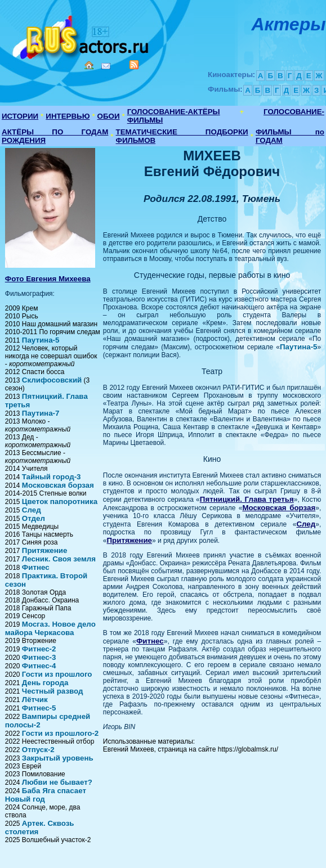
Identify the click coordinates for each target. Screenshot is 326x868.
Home (89, 65)
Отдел (34, 518)
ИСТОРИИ (20, 116)
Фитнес (36, 567)
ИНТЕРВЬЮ (68, 116)
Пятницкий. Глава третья (247, 499)
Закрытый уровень (58, 758)
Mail (106, 66)
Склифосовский (52, 380)
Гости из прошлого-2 (60, 733)
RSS (134, 65)
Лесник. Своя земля (59, 559)
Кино (82, 35)
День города (45, 683)
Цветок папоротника (60, 502)
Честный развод (53, 691)
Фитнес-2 (39, 649)
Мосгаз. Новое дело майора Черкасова (50, 628)
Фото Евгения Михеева (48, 279)
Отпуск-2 (38, 750)
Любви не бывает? (57, 782)
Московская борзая (58, 485)
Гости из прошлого (57, 674)
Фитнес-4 (39, 666)
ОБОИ (109, 116)
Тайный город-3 (52, 477)
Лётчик (35, 700)
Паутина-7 (41, 413)
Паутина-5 (41, 340)
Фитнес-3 (39, 657)
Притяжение (45, 550)
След (32, 510)
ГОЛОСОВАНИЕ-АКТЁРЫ (174, 112)
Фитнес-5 (39, 708)
